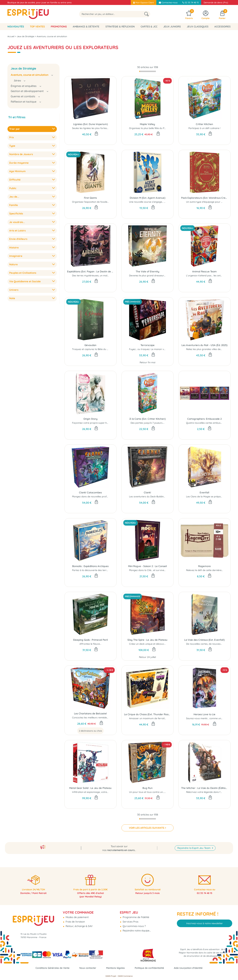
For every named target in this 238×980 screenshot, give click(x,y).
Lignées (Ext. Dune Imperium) (90, 124)
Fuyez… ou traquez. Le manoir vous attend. (153, 349)
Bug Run (148, 788)
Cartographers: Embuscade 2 (204, 419)
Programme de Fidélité (136, 914)
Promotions (59, 27)
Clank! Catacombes (90, 492)
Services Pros (130, 918)
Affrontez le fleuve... (90, 644)
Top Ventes (37, 27)
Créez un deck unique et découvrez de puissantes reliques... (162, 644)
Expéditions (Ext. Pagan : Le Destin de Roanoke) (90, 271)
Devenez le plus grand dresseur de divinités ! (154, 276)
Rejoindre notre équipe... (136, 927)
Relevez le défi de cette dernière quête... (208, 570)
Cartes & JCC (149, 27)
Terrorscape (148, 345)
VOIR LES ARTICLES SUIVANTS (147, 828)
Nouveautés (16, 27)
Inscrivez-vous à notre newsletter (205, 920)
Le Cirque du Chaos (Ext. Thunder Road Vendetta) (148, 714)
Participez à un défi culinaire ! (204, 128)
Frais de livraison (75, 918)
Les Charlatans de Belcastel (90, 713)
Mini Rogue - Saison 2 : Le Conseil (147, 566)
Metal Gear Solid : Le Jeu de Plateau (90, 788)
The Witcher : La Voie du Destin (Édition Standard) (205, 788)
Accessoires (222, 27)
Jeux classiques (198, 27)
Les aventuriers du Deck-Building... (148, 497)
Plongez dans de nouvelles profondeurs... (95, 497)
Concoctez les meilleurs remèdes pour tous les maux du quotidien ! (109, 718)
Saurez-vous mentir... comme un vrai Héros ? (211, 718)
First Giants (90, 198)
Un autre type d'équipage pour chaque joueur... (212, 202)
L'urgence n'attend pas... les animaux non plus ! (212, 276)
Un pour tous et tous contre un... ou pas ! (151, 792)
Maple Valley (147, 124)
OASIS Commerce (125, 976)
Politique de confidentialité (151, 968)
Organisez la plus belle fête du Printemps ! (152, 128)
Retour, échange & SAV (79, 922)
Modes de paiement (77, 914)
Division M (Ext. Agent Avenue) (148, 198)
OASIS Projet (111, 976)
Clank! (147, 492)
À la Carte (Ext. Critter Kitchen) (148, 419)
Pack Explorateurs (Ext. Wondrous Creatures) (205, 198)
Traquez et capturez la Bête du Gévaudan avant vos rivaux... (105, 349)
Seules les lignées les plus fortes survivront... (96, 128)
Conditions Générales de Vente (49, 968)
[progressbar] (148, 71)
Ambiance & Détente (86, 27)
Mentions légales (115, 968)
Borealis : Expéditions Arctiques (90, 566)
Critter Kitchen (204, 124)
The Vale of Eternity (148, 271)
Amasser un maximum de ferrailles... (149, 718)
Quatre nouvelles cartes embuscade (206, 423)
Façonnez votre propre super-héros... (93, 423)
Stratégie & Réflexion (120, 27)
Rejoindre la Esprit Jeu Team (194, 843)
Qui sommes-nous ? (134, 922)
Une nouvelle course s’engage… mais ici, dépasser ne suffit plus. (164, 202)
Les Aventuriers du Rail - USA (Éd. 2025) (204, 345)
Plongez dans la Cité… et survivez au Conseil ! (154, 570)
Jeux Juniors (172, 27)
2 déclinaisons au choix (90, 731)
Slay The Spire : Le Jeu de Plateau (147, 640)
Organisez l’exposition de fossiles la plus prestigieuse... (102, 202)
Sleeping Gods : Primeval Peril (90, 640)
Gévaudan (90, 345)
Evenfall (204, 492)
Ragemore (204, 566)
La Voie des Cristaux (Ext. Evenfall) (204, 640)
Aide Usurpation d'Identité (192, 968)
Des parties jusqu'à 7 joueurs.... (148, 423)
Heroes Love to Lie (204, 714)
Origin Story (90, 419)
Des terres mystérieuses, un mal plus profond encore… (102, 276)
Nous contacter (86, 968)
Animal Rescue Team (204, 271)
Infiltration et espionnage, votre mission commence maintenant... (108, 792)
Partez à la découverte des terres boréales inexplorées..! (103, 570)
